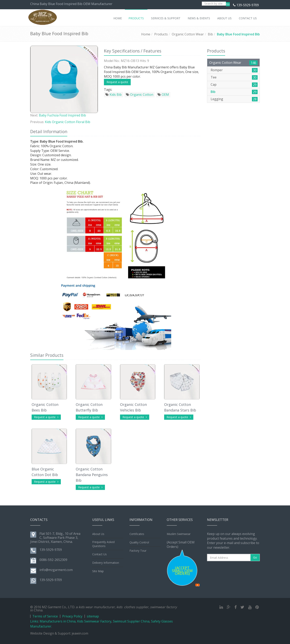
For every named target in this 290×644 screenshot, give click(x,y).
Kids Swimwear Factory (94, 621)
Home (146, 34)
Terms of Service (45, 616)
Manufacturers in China (58, 621)
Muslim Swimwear (179, 534)
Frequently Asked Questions (103, 544)
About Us (98, 534)
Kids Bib (113, 95)
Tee (214, 77)
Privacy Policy (72, 616)
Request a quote (117, 82)
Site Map (98, 571)
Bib (210, 34)
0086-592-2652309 (53, 560)
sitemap (93, 616)
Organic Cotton (140, 95)
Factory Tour (138, 551)
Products (161, 34)
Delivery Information (106, 563)
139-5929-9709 (248, 5)
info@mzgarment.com (56, 570)
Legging (217, 99)
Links (34, 621)
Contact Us (99, 554)
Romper (217, 70)
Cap (214, 84)
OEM (163, 95)
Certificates (137, 534)
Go (228, 4)
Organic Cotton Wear (188, 34)
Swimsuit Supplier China (131, 621)
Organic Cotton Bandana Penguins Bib (92, 475)
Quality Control (139, 542)
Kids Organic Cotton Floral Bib (68, 122)
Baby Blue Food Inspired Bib (238, 34)
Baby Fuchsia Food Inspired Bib (62, 115)
